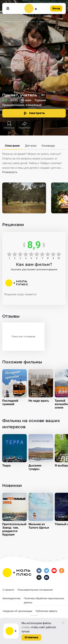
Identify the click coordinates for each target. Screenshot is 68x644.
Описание (12, 146)
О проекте (8, 590)
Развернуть (10, 172)
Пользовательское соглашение (35, 590)
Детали (31, 146)
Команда (48, 146)
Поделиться (24, 128)
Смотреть (37, 113)
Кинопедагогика (12, 598)
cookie (25, 627)
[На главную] (31, 8)
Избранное (9, 128)
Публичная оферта (46, 611)
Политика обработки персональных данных (44, 600)
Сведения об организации (17, 611)
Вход (56, 8)
